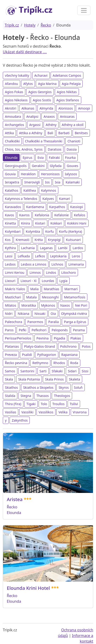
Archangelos (15, 125)
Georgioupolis (16, 166)
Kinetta (10, 223)
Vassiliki (27, 412)
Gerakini (38, 166)
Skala (9, 379)
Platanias (12, 346)
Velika (63, 412)
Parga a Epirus (75, 322)
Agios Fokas (14, 92)
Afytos (28, 84)
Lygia (63, 281)
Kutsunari (73, 240)
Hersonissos (50, 174)
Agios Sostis (42, 100)
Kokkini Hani (77, 223)
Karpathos (57, 207)
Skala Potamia (29, 379)
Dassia (72, 149)
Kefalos (80, 215)
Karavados (13, 207)
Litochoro (69, 272)
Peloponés (60, 330)
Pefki (22, 330)
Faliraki (54, 158)
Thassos (42, 396)
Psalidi (27, 355)
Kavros (24, 215)
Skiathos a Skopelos (38, 387)
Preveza (11, 355)
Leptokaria (58, 256)
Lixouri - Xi (29, 281)
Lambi (63, 248)
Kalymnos (48, 190)
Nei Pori (81, 305)
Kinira (26, 223)
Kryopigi (54, 240)
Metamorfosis (75, 297)
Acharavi (41, 75)
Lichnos (57, 264)
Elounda (11, 158)
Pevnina (43, 338)
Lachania (28, 248)
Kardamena (35, 207)
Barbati (64, 133)
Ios (47, 182)
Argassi (35, 125)
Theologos (62, 396)
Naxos (65, 305)
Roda (74, 363)
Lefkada (24, 256)
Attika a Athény (31, 133)
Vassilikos (46, 412)
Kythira (10, 248)
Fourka (70, 158)
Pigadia (60, 338)
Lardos (78, 248)
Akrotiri (11, 108)
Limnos (35, 272)
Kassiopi (77, 207)
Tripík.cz (12, 25)
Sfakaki (57, 371)
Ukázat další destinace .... (25, 52)
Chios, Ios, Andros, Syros (24, 149)
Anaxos (49, 116)
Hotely (30, 25)
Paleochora (14, 322)
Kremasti (22, 240)
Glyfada (56, 166)
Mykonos (48, 305)
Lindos (51, 272)
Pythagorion (47, 355)
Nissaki (40, 314)
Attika (9, 133)
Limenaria (76, 264)
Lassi (9, 256)
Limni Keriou (15, 272)
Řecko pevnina (16, 363)
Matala (31, 297)
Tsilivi (74, 404)
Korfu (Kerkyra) (71, 231)
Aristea (15, 499)
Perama (79, 330)
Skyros (64, 387)
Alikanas (28, 108)
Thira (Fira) (13, 404)
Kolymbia (33, 231)
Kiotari (40, 223)
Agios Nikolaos (16, 100)
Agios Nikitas (67, 92)
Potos (86, 346)
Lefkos (40, 256)
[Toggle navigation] (84, 10)
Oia (53, 314)
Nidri (9, 314)
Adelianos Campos (67, 75)
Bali (50, 133)
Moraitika (29, 305)
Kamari (65, 199)
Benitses (81, 133)
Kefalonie (61, 215)
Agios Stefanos (68, 100)
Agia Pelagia (71, 84)
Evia (41, 158)
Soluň (78, 387)
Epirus (28, 158)
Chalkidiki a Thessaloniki (44, 141)
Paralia (54, 322)
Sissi (85, 371)
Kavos (9, 215)
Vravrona (80, 412)
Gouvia (10, 174)
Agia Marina (47, 84)
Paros (9, 330)
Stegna (26, 396)
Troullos (59, 404)
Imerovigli (32, 182)
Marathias (52, 289)
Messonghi (50, 297)
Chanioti (74, 141)
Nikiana (23, 314)
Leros (76, 256)
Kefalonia (42, 215)
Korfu (49, 231)
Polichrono (68, 346)
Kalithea (30, 190)
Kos (8, 240)
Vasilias (11, 412)
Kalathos (12, 190)
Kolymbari (13, 231)
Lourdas (48, 281)
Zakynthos (20, 420)
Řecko (46, 25)
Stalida (10, 396)
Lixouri (10, 281)
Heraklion (28, 174)
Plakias (76, 338)
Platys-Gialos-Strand (40, 346)
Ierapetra (12, 182)
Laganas (46, 248)
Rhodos (59, 363)
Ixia (58, 182)
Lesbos (10, 264)
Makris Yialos (15, 289)
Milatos (11, 305)
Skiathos (11, 387)
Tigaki (31, 404)
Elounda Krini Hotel (28, 588)
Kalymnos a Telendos (21, 199)
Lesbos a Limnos (34, 264)
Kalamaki (73, 182)
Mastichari (13, 297)
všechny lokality (17, 75)
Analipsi (32, 116)
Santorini (27, 371)
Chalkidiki (12, 141)
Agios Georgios (40, 92)
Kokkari (56, 223)
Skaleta (74, 379)
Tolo (44, 404)
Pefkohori (39, 330)
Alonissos (66, 108)
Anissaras (67, 116)
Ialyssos (71, 174)
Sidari (72, 371)
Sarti (43, 371)
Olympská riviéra (74, 314)
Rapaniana (70, 355)
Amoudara (13, 116)
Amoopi (84, 108)
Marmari (71, 289)
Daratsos (55, 149)
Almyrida (46, 108)
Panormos (35, 322)
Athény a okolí (73, 125)
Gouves (72, 166)
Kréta (39, 240)
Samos (10, 371)
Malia (34, 289)
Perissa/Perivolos (18, 338)
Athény (51, 125)
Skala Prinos (54, 379)
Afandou (11, 84)
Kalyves (48, 199)
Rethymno (40, 363)
